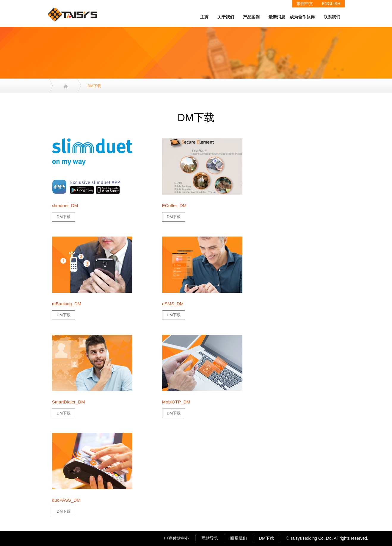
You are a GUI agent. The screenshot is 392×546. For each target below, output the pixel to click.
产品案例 (251, 17)
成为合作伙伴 (302, 17)
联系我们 (332, 17)
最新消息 (277, 17)
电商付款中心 (177, 538)
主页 (204, 17)
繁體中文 (305, 4)
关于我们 (226, 17)
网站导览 (210, 538)
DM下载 (64, 217)
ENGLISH (331, 4)
